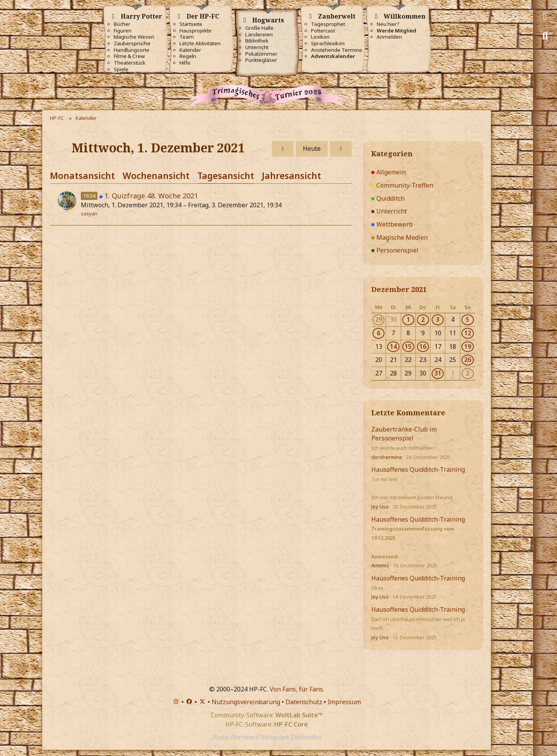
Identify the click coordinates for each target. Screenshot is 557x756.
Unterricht (257, 47)
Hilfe (185, 63)
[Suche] (545, 36)
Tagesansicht (226, 176)
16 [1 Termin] (423, 346)
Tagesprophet (328, 24)
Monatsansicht (82, 176)
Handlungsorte (132, 50)
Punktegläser (261, 60)
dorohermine (387, 457)
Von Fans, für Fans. (297, 689)
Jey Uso (380, 507)
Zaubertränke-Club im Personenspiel (404, 434)
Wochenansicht (156, 176)
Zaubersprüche (132, 44)
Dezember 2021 (399, 289)
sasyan (89, 213)
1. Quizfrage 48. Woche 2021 (151, 196)
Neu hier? (388, 24)
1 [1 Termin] (408, 319)
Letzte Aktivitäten (200, 44)
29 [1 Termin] (379, 319)
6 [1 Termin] (378, 333)
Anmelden (389, 37)
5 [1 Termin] (467, 319)
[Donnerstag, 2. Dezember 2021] (341, 149)
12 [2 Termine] (468, 333)
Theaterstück (130, 63)
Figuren (123, 31)
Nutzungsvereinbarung (246, 702)
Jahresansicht (291, 176)
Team (187, 37)
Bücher (122, 24)
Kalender (190, 50)
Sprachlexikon (328, 44)
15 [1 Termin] (408, 346)
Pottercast (323, 31)
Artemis (380, 565)
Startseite (191, 24)
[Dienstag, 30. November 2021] (283, 149)
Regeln (188, 56)
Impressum (344, 702)
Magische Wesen (134, 37)
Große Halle (259, 28)
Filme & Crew (129, 56)
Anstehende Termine (337, 50)
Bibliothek (257, 41)
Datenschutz (304, 702)
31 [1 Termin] (438, 373)
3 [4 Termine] (438, 319)
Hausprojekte (196, 31)
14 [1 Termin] (393, 346)
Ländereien (259, 35)
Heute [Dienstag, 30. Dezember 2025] (312, 148)
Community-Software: (267, 715)
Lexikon (320, 37)
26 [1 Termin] (468, 360)
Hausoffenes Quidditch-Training (418, 469)
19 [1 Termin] (468, 346)
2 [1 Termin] (423, 319)
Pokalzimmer (261, 54)
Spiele (121, 69)
